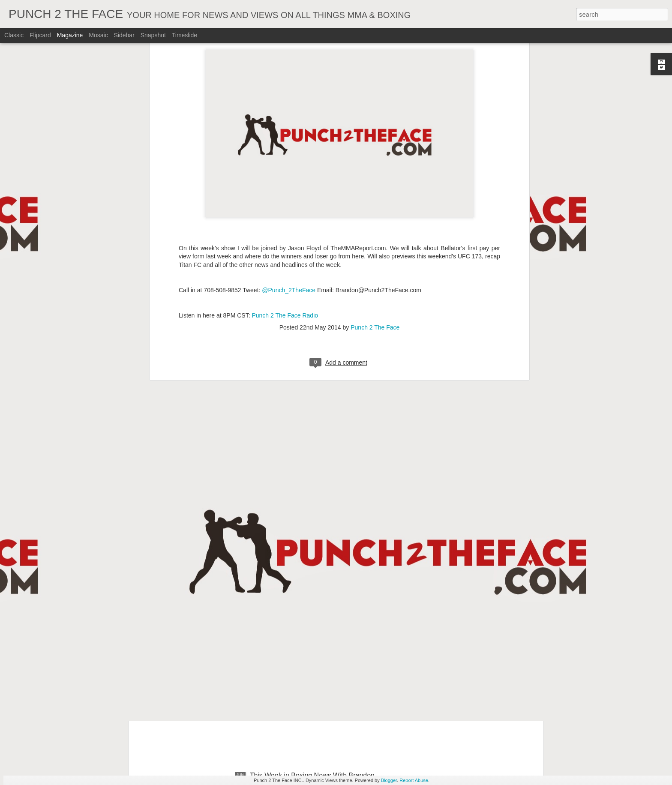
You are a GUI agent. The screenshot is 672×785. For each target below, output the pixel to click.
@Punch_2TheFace (289, 122)
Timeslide (184, 35)
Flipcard (40, 35)
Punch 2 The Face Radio (285, 147)
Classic (14, 35)
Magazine (70, 35)
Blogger (389, 780)
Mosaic (98, 35)
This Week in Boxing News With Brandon (312, 678)
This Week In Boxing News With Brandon (312, 581)
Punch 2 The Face (375, 159)
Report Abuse (414, 780)
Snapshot (153, 35)
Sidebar (124, 35)
